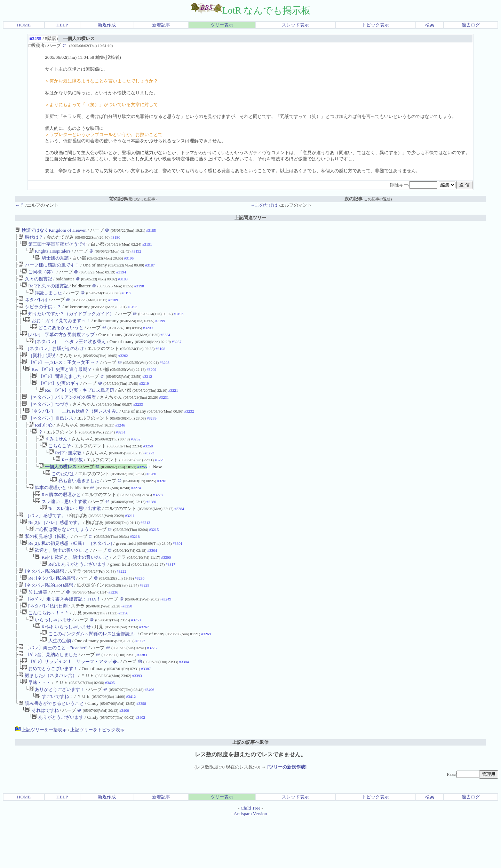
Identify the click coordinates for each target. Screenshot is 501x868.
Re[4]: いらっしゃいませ (63, 666)
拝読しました (45, 299)
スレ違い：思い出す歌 (61, 529)
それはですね (42, 758)
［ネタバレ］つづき (45, 421)
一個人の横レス (58, 490)
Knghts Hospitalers (50, 253)
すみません (53, 460)
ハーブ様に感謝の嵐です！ (49, 268)
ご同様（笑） (39, 276)
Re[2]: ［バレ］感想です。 (52, 552)
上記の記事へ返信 (250, 791)
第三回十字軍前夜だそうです (54, 245)
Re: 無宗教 (69, 483)
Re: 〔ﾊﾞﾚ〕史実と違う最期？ (58, 383)
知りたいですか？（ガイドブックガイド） (68, 322)
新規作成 (107, 25)
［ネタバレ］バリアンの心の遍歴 (59, 414)
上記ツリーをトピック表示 (97, 778)
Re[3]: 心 (41, 444)
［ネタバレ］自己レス (48, 437)
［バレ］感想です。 (42, 544)
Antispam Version (250, 862)
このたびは (60, 498)
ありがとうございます (58, 766)
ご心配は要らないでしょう (59, 559)
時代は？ (31, 238)
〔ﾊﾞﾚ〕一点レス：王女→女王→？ (61, 376)
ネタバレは (33, 307)
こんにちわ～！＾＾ (45, 651)
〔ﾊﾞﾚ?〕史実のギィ (56, 399)
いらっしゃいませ (50, 659)
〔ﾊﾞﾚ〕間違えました (57, 391)
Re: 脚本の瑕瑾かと (58, 521)
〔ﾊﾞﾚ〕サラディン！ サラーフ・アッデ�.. (71, 705)
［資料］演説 (39, 368)
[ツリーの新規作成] (287, 816)
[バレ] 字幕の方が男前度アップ (58, 345)
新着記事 (161, 25)
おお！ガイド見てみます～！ (58, 330)
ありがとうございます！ (57, 735)
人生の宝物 (56, 682)
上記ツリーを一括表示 (41, 778)
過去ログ (471, 25)
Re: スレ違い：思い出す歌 (71, 536)
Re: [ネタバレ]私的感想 (49, 613)
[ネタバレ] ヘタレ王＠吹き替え (67, 353)
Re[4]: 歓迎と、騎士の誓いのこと (72, 590)
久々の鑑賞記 (35, 284)
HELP (62, 25)
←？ (20, 205)
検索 (430, 25)
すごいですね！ (54, 743)
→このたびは (264, 205)
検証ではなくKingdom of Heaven (51, 230)
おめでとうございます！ (50, 712)
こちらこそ (56, 467)
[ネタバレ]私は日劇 (45, 643)
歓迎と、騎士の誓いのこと (59, 582)
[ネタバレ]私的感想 (41, 605)
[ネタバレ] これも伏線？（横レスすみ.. (72, 429)
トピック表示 (375, 25)
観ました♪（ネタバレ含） (48, 720)
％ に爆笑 (35, 628)
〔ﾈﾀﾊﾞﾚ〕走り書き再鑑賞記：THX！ (60, 636)
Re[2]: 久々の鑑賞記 (45, 291)
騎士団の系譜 (52, 261)
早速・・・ (36, 728)
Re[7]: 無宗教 (65, 475)
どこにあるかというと (58, 337)
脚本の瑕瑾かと (47, 513)
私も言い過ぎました (75, 506)
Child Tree (251, 857)
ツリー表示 (222, 25)
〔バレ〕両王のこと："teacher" (53, 689)
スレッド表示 (295, 25)
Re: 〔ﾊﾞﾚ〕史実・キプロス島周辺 (76, 406)
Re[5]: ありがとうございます (74, 598)
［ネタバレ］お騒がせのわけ (51, 360)
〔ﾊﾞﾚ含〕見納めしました (48, 697)
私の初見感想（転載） (44, 567)
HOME (24, 25)
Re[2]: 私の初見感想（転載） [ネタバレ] (67, 575)
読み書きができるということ (51, 751)
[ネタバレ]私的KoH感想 (46, 620)
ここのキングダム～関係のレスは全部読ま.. (89, 674)
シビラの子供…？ (40, 314)
